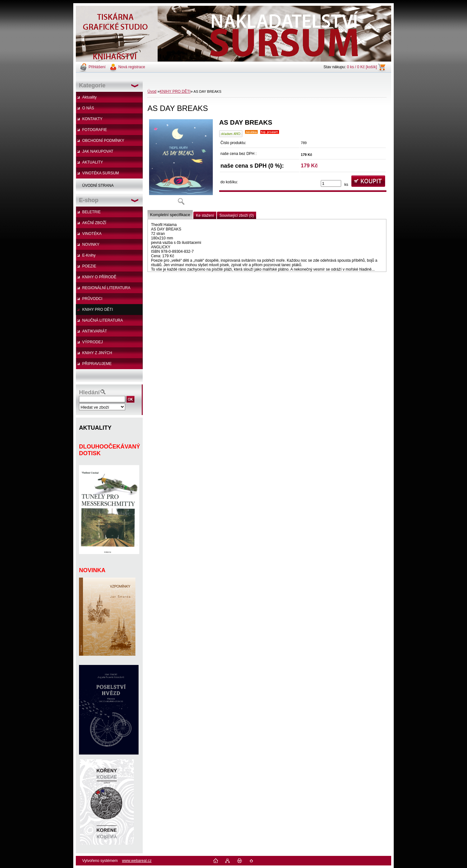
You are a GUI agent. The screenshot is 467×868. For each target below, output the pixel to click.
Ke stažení (205, 215)
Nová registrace (132, 67)
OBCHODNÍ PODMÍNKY (103, 141)
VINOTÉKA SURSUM (101, 173)
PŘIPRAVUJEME (97, 364)
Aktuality (89, 97)
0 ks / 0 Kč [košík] (362, 67)
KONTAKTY (92, 119)
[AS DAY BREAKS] (181, 164)
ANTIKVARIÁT (95, 331)
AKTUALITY (93, 162)
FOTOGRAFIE (95, 130)
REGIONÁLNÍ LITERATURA (106, 288)
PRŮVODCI (92, 299)
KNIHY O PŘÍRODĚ (99, 277)
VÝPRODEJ (93, 342)
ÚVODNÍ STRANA (98, 186)
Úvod (152, 91)
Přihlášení (97, 67)
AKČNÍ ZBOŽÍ (94, 223)
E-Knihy (89, 255)
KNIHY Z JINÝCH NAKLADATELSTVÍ (94, 354)
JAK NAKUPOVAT (98, 151)
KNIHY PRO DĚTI (97, 310)
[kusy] (331, 183)
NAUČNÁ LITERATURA (103, 320)
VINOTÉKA (92, 234)
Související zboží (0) (237, 215)
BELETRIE (91, 212)
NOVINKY (91, 244)
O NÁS (88, 108)
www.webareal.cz (137, 861)
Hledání (89, 392)
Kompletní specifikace (170, 215)
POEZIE (89, 266)
